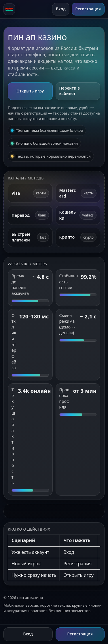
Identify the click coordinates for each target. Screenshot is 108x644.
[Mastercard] (78, 193)
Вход (61, 9)
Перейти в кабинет (70, 91)
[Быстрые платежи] (30, 237)
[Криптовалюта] (78, 237)
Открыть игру (30, 91)
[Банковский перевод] (30, 215)
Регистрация (88, 9)
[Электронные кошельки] (78, 215)
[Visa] (30, 193)
